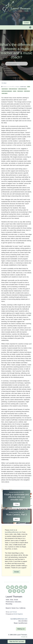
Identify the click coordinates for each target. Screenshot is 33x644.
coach (29, 87)
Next (16, 519)
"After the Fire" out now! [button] (16, 642)
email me (12, 530)
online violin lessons (22, 89)
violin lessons (27, 91)
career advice (5, 93)
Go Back (4, 83)
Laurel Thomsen (13, 612)
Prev (16, 504)
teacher (15, 91)
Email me (24, 637)
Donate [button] (17, 572)
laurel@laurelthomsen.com (13, 532)
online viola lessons (13, 89)
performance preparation (7, 91)
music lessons (5, 89)
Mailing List (21, 629)
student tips (23, 87)
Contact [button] (26, 23)
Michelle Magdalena (18, 614)
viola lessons (20, 91)
